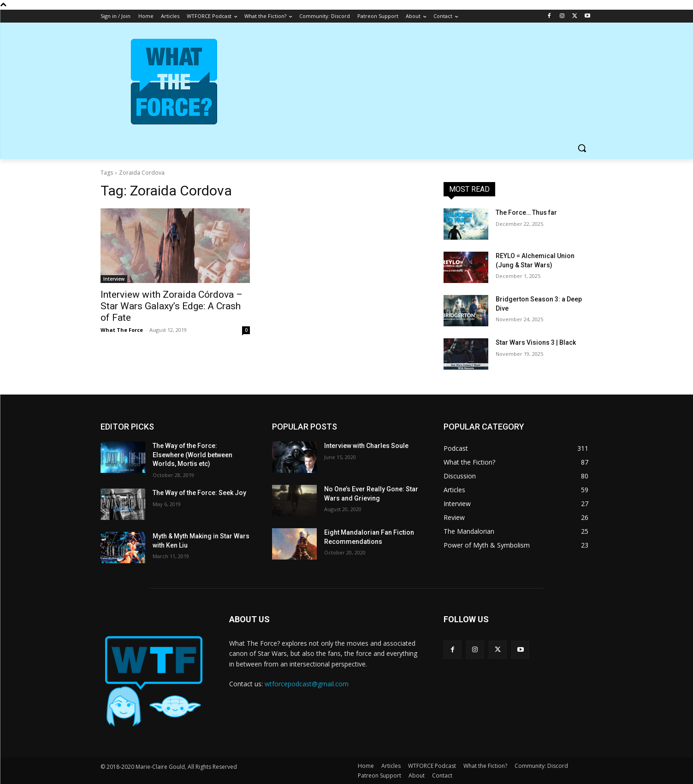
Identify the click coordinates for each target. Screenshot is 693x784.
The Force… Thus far (526, 212)
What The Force (122, 330)
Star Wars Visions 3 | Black (536, 342)
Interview (114, 279)
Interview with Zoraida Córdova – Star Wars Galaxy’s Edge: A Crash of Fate (172, 306)
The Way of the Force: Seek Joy (199, 493)
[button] (582, 148)
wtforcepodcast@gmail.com (307, 684)
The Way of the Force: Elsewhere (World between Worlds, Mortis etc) (192, 455)
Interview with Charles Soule (366, 446)
